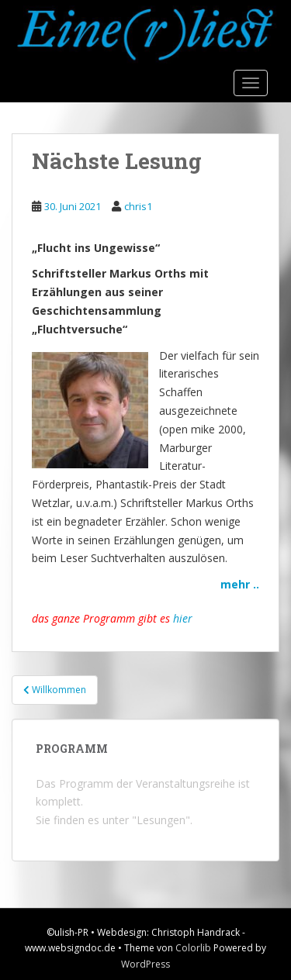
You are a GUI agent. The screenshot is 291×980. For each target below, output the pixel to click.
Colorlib (193, 948)
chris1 (138, 206)
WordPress (145, 964)
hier (183, 618)
